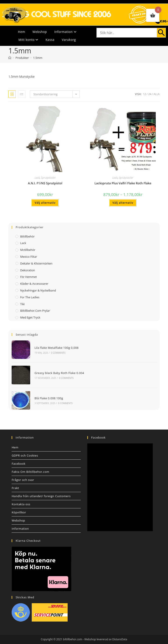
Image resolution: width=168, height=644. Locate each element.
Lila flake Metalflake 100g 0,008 (57, 348)
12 (145, 94)
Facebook (18, 464)
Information (65, 32)
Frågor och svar (23, 480)
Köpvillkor (19, 512)
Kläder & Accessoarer (34, 284)
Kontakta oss (21, 504)
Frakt (15, 488)
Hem (22, 32)
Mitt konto (28, 40)
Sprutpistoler (48, 178)
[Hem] (10, 58)
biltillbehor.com (73, 639)
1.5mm (38, 58)
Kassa (50, 40)
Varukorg (69, 40)
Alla (157, 94)
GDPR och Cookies (25, 455)
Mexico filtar (29, 257)
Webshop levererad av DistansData (106, 639)
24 (150, 94)
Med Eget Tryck (30, 317)
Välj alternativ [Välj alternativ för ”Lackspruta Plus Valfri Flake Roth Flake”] (123, 203)
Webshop (40, 32)
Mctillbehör (28, 250)
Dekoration (28, 270)
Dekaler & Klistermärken (36, 263)
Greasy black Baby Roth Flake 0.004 (59, 373)
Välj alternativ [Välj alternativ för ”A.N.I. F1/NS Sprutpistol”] (45, 203)
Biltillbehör (27, 236)
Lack (37, 178)
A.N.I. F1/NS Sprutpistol (45, 183)
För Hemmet (28, 277)
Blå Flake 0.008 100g (49, 398)
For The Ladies (30, 297)
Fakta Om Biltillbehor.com (30, 472)
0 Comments (58, 353)
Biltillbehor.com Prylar (35, 311)
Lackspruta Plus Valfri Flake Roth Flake (123, 183)
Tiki (22, 304)
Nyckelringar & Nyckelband (38, 290)
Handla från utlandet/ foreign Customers (41, 496)
